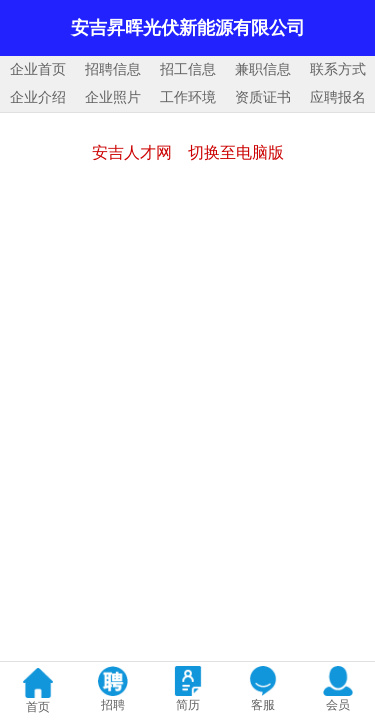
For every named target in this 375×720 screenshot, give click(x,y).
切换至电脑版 (236, 152)
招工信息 (188, 69)
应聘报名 (338, 97)
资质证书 (263, 97)
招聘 (113, 705)
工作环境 (188, 97)
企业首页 (38, 69)
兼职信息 (263, 69)
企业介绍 (38, 97)
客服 (263, 705)
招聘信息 (113, 69)
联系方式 (338, 69)
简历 (188, 705)
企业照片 (113, 97)
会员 (338, 705)
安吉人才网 (132, 152)
